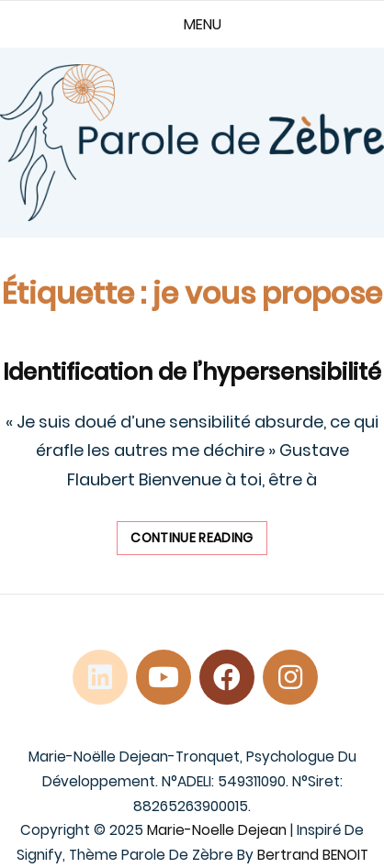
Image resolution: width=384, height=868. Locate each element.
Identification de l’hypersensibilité (192, 372)
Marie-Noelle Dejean (217, 830)
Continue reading (199, 541)
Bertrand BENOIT (313, 855)
